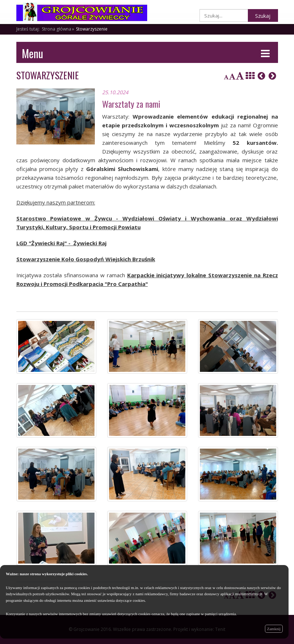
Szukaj (263, 16)
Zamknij (274, 629)
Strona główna (57, 29)
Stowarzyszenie (92, 29)
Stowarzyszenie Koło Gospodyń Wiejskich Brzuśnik (86, 259)
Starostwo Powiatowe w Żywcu (64, 218)
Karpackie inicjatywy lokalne (167, 275)
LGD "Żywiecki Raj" (42, 243)
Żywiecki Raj (90, 243)
